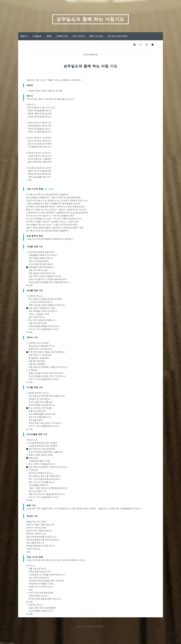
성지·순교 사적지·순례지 (118, 36)
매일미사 (24, 36)
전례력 (49, 36)
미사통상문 (37, 36)
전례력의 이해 (62, 36)
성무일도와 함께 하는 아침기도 (90, 19)
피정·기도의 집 (78, 36)
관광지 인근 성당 (96, 36)
